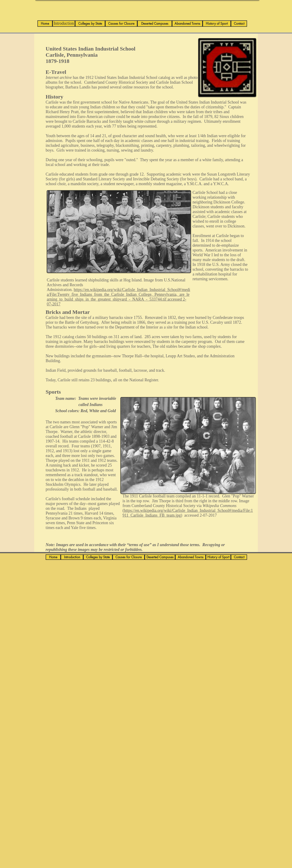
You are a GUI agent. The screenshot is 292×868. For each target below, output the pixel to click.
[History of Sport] (217, 24)
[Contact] (239, 24)
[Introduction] (64, 24)
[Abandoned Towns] (187, 24)
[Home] (45, 24)
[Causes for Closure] (121, 24)
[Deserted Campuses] (155, 24)
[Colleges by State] (90, 24)
